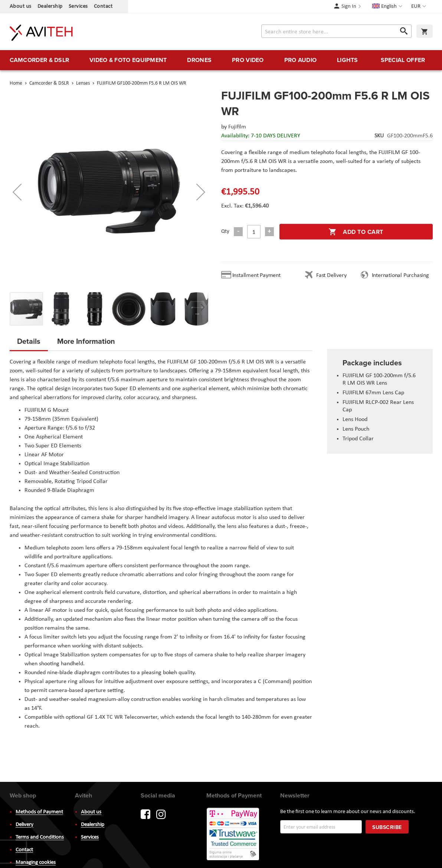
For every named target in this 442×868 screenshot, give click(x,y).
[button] (420, 7)
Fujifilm (237, 127)
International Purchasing (402, 275)
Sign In (349, 6)
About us (21, 6)
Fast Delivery (331, 275)
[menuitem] (40, 60)
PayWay (233, 835)
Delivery (24, 825)
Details (29, 341)
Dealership (50, 6)
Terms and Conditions (40, 837)
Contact (103, 6)
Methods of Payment (39, 812)
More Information (86, 341)
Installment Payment (258, 275)
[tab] (29, 343)
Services (78, 6)
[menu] (221, 60)
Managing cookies (36, 863)
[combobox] (336, 31)
